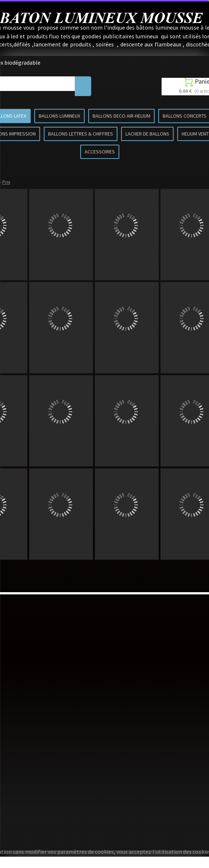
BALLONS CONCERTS (185, 116)
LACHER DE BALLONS (147, 134)
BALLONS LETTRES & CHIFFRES (81, 134)
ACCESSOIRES (100, 152)
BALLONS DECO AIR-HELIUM (121, 116)
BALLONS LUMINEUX (59, 116)
